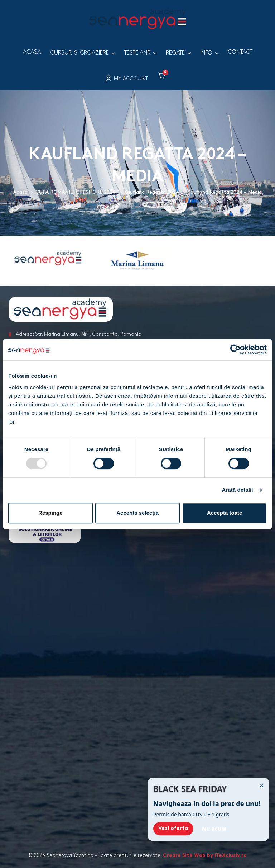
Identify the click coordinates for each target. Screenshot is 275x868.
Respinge (50, 513)
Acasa (32, 52)
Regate (175, 53)
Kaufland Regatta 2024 (152, 192)
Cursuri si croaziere (79, 53)
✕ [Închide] (262, 785)
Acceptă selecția (137, 513)
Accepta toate (225, 513)
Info (206, 53)
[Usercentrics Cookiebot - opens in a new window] (235, 350)
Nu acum (214, 829)
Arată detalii (237, 490)
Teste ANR (137, 53)
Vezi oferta (173, 829)
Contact (240, 52)
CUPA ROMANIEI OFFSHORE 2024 (76, 192)
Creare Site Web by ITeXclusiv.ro (205, 856)
